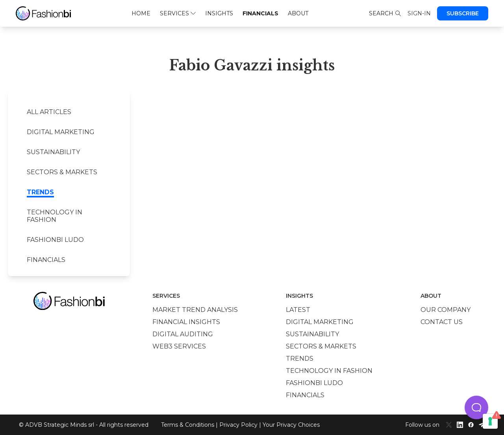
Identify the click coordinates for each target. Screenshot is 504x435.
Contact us (442, 322)
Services (178, 13)
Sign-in (419, 13)
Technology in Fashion (55, 216)
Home (141, 13)
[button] (476, 407)
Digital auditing (183, 334)
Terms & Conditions (188, 425)
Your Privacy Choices (291, 425)
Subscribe (463, 13)
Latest (298, 310)
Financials (260, 13)
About (298, 13)
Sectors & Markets (62, 172)
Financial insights (186, 322)
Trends (40, 192)
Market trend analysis (195, 310)
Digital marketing (61, 132)
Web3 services (179, 346)
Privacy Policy (238, 425)
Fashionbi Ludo (55, 240)
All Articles (49, 112)
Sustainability (53, 152)
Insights (219, 13)
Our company (446, 310)
